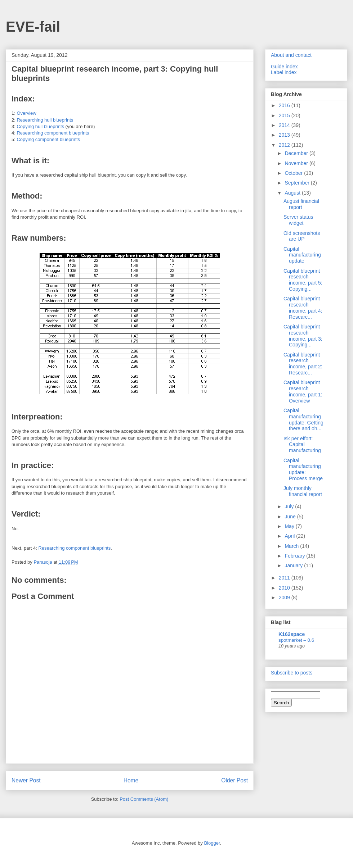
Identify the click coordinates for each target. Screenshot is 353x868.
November (297, 163)
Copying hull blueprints (40, 126)
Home (131, 780)
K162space (292, 634)
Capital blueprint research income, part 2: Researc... (303, 364)
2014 (285, 125)
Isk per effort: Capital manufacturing (302, 445)
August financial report (301, 204)
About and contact (291, 55)
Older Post (234, 780)
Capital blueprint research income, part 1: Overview (303, 391)
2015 (285, 115)
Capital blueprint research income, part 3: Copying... (303, 336)
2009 (285, 597)
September (298, 183)
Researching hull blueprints (45, 120)
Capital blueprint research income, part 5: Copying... (303, 280)
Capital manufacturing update (302, 255)
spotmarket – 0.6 (296, 640)
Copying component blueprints (48, 139)
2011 (285, 578)
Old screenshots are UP (302, 236)
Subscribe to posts (292, 673)
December (297, 153)
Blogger (212, 843)
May (290, 526)
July (290, 506)
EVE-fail (33, 27)
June (291, 517)
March (292, 546)
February (295, 556)
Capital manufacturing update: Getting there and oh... (303, 419)
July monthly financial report (303, 491)
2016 (285, 105)
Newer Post (26, 780)
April (290, 536)
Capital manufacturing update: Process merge (303, 469)
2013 (285, 135)
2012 (285, 145)
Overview (26, 113)
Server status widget (298, 220)
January (294, 565)
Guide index (284, 67)
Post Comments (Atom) (144, 799)
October (294, 173)
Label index (284, 72)
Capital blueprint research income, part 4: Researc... (303, 308)
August (293, 193)
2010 (285, 588)
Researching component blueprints (53, 133)
